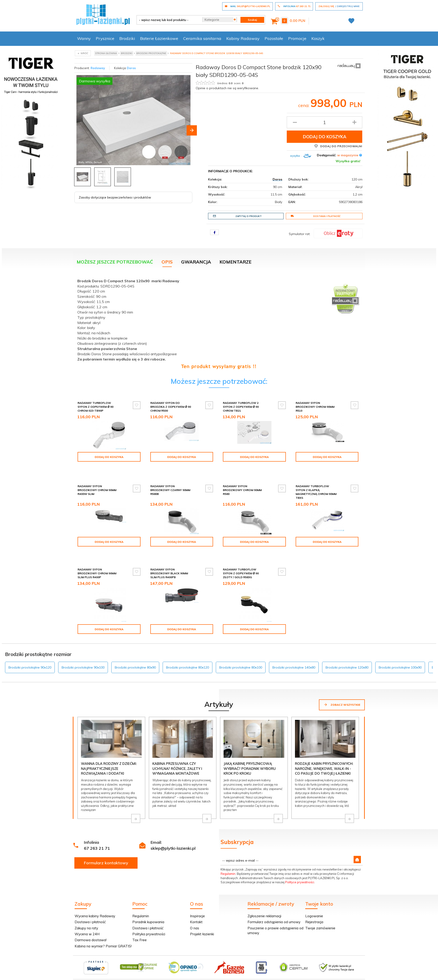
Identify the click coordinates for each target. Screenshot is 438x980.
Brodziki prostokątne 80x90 (135, 658)
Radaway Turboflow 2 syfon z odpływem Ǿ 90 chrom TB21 (241, 407)
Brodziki (127, 38)
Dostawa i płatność (316, 216)
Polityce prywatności (300, 872)
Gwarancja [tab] (196, 262)
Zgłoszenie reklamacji (264, 906)
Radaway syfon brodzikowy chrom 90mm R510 (315, 407)
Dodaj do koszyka (325, 137)
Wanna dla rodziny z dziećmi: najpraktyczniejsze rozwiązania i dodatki (109, 759)
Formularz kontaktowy (106, 853)
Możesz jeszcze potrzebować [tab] (115, 262)
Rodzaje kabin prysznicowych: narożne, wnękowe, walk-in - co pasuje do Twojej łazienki (324, 759)
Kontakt (196, 912)
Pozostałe (274, 38)
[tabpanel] (219, 323)
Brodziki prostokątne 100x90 (400, 658)
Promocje (297, 38)
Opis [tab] (167, 262)
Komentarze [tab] (235, 262)
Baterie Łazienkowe (159, 38)
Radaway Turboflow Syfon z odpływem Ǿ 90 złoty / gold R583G (241, 563)
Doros (131, 68)
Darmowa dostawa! (91, 930)
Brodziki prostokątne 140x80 (294, 658)
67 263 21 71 (97, 838)
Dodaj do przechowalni (338, 146)
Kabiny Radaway (243, 38)
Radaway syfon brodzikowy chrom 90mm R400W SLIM (97, 484)
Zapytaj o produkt (237, 216)
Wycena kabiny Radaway (95, 906)
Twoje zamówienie (320, 918)
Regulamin (228, 864)
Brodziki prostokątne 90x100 (83, 658)
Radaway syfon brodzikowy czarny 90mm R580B (170, 484)
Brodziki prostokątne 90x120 (30, 658)
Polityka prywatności (149, 924)
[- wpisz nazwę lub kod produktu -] (168, 20)
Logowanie (314, 906)
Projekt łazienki (202, 924)
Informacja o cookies (292, 977)
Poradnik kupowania (148, 912)
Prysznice (105, 38)
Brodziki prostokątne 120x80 (347, 658)
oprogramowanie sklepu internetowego (337, 977)
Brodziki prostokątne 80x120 (188, 658)
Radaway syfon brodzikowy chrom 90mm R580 (242, 484)
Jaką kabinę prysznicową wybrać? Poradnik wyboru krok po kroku (250, 759)
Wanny (84, 38)
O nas (195, 918)
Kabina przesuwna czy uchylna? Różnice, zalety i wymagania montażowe (177, 759)
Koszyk (318, 38)
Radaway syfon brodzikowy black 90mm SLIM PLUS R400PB (169, 563)
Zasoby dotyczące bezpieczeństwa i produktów (115, 197)
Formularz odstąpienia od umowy (274, 912)
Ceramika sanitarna (202, 38)
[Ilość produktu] (325, 122)
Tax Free (139, 930)
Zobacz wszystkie (342, 695)
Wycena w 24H (87, 924)
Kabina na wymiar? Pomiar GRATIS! (103, 936)
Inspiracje (197, 906)
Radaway (98, 68)
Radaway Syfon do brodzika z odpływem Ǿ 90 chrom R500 (171, 407)
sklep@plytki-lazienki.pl (173, 838)
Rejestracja (314, 912)
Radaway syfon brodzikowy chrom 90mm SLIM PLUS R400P (97, 563)
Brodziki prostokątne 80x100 (241, 658)
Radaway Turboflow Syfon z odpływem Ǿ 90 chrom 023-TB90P (95, 407)
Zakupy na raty (86, 918)
